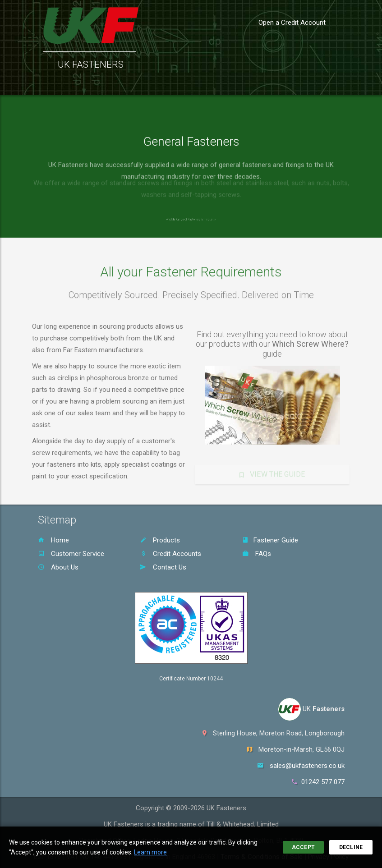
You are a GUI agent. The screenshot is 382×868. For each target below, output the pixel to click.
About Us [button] (272, 84)
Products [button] (82, 84)
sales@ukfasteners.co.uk (307, 766)
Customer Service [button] (135, 84)
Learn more (150, 852)
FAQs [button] (240, 84)
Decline (351, 847)
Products (160, 540)
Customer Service (71, 554)
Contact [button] (311, 84)
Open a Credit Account (292, 23)
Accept (303, 847)
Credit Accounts (170, 554)
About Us (58, 567)
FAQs (257, 554)
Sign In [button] (346, 84)
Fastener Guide (270, 540)
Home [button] (46, 84)
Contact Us (163, 567)
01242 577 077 (323, 782)
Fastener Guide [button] (197, 84)
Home (53, 540)
